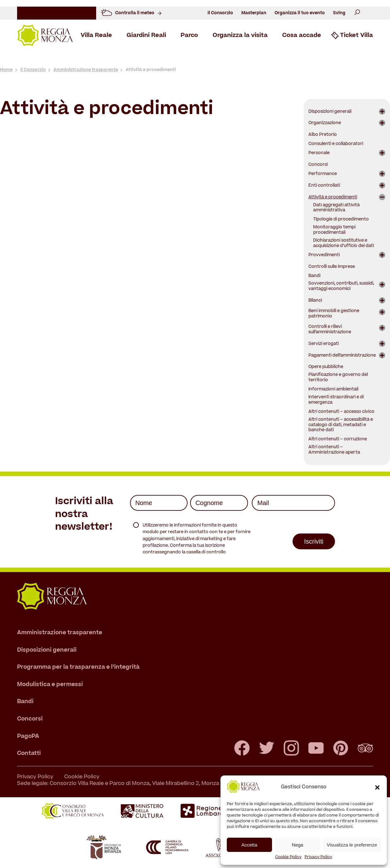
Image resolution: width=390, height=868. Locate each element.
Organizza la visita (240, 36)
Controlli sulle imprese (332, 267)
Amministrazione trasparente (86, 70)
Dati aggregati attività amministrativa (336, 208)
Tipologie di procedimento (341, 220)
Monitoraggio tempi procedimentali (334, 230)
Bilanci (315, 301)
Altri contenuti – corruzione (338, 440)
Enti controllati (324, 186)
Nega (298, 845)
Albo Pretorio (323, 135)
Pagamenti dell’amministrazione (342, 356)
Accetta (249, 845)
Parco (189, 36)
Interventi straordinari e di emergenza (336, 400)
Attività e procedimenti (333, 198)
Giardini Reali (146, 36)
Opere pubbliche (326, 367)
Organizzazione (325, 123)
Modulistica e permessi (50, 685)
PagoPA (28, 736)
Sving (339, 13)
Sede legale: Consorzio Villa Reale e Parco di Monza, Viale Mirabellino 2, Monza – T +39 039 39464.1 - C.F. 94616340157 (167, 784)
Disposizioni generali (330, 112)
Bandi (314, 276)
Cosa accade (302, 36)
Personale (319, 153)
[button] (377, 787)
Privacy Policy (318, 857)
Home (6, 70)
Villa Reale (96, 36)
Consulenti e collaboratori (336, 144)
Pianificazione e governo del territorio (338, 378)
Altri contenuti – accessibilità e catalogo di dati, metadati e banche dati (341, 425)
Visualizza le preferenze (352, 845)
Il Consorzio (220, 13)
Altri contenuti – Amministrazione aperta (334, 450)
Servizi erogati (324, 344)
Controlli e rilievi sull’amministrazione (330, 330)
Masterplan (254, 13)
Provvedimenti (324, 255)
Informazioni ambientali (333, 390)
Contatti (29, 754)
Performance (323, 174)
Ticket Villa (356, 36)
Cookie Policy (288, 857)
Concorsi (318, 165)
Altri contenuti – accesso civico (341, 412)
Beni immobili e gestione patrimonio (334, 314)
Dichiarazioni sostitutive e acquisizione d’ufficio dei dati (344, 244)
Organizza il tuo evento (300, 13)
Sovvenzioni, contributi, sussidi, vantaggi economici (341, 286)
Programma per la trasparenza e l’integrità (78, 668)
